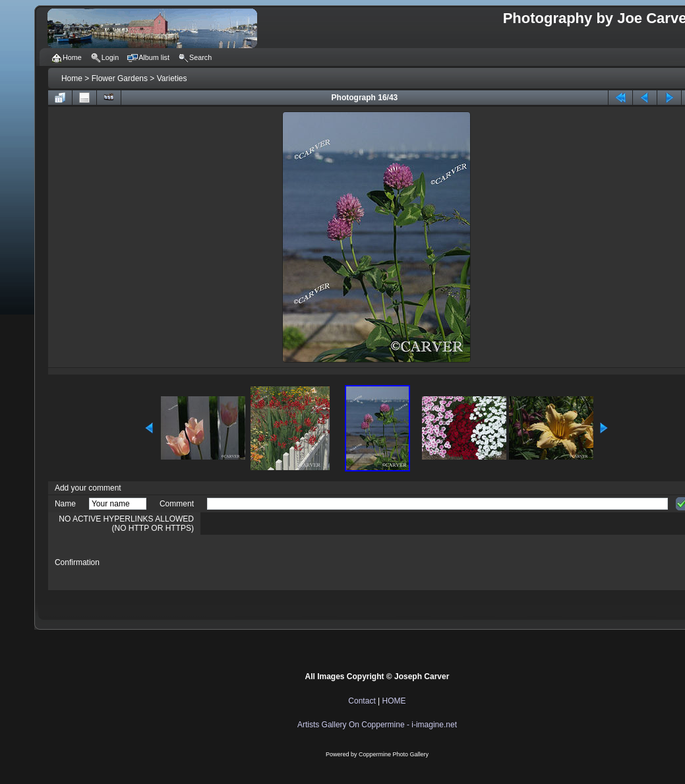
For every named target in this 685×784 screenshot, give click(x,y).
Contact (362, 701)
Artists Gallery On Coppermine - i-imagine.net (377, 725)
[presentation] (307, 562)
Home (72, 78)
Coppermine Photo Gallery (394, 754)
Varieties (172, 78)
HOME (394, 701)
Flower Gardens (120, 78)
